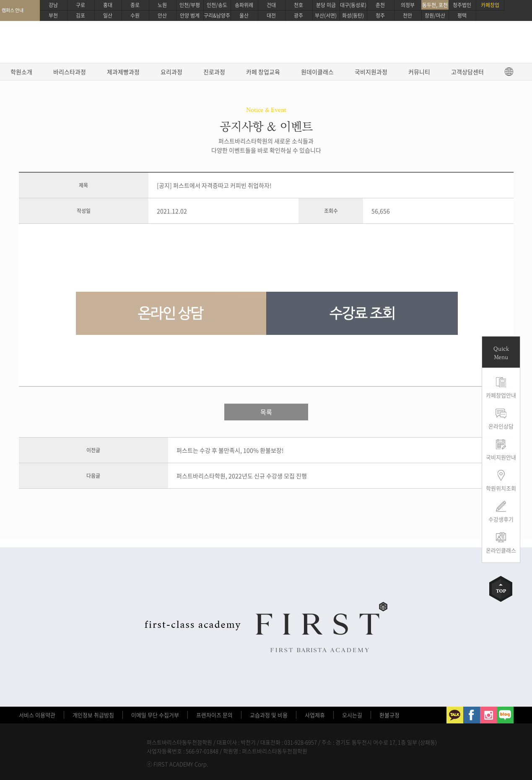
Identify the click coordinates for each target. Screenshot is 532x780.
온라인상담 (501, 426)
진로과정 (214, 72)
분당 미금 (326, 5)
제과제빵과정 (123, 72)
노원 (162, 5)
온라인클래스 (501, 550)
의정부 (408, 5)
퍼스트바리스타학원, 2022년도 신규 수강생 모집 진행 (242, 476)
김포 (80, 16)
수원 (135, 16)
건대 (271, 5)
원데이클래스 (317, 72)
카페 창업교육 (263, 72)
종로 (135, 5)
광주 (298, 16)
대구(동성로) (353, 5)
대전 (271, 16)
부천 (53, 16)
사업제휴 (315, 715)
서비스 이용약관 (37, 715)
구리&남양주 (217, 16)
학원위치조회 (501, 488)
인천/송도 (217, 5)
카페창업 (490, 5)
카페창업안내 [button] (501, 395)
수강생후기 (501, 519)
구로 (80, 5)
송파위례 (244, 5)
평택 (462, 16)
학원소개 (21, 72)
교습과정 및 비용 (269, 715)
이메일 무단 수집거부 (155, 715)
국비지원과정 (371, 72)
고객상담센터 (467, 72)
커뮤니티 (419, 72)
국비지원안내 (501, 457)
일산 (108, 16)
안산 (162, 16)
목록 (266, 412)
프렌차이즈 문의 (214, 715)
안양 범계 (190, 16)
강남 (53, 5)
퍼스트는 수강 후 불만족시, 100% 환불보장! (230, 450)
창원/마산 (435, 16)
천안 (407, 16)
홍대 (108, 5)
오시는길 (352, 715)
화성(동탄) (353, 16)
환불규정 (389, 715)
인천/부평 (190, 5)
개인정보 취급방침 (93, 715)
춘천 (380, 5)
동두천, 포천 (435, 5)
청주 (380, 16)
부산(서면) (326, 16)
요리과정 (171, 72)
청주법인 (462, 5)
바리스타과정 (70, 72)
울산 (244, 16)
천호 (298, 5)
